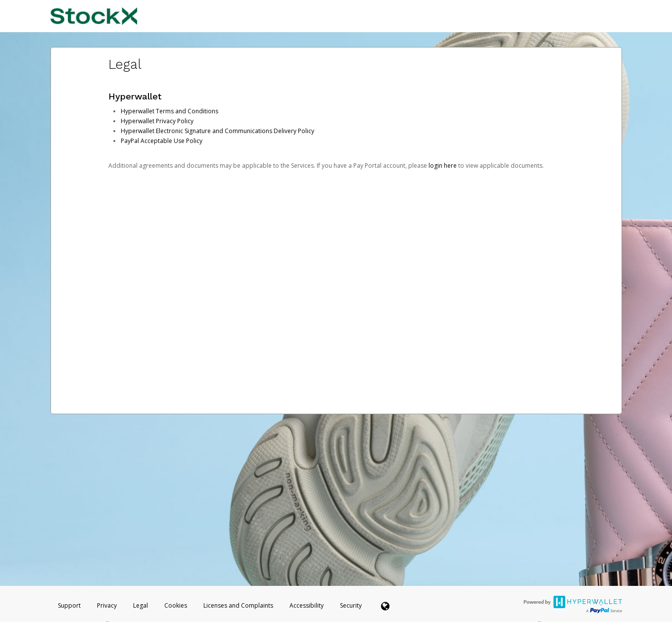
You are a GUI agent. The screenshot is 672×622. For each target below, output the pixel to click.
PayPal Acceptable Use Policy (162, 141)
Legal (141, 605)
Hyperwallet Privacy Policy (157, 121)
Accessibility (307, 605)
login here (443, 166)
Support (69, 605)
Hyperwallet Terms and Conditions (169, 111)
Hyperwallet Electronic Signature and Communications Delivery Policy (217, 131)
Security (351, 605)
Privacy (107, 605)
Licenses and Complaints (239, 605)
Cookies (176, 605)
